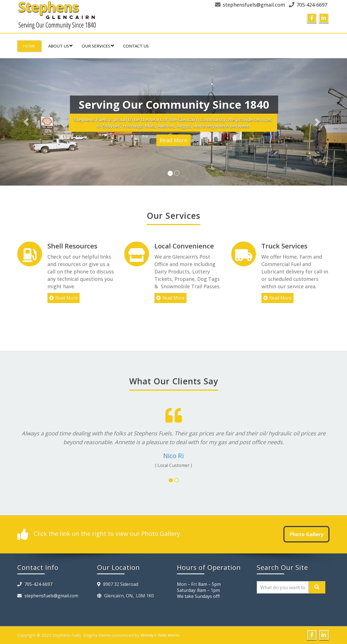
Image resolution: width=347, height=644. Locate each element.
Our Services (98, 46)
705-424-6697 (312, 5)
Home (29, 46)
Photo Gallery (306, 534)
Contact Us (136, 46)
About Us (60, 46)
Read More (174, 140)
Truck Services (279, 246)
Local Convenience (181, 246)
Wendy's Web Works (160, 635)
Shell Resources (72, 246)
